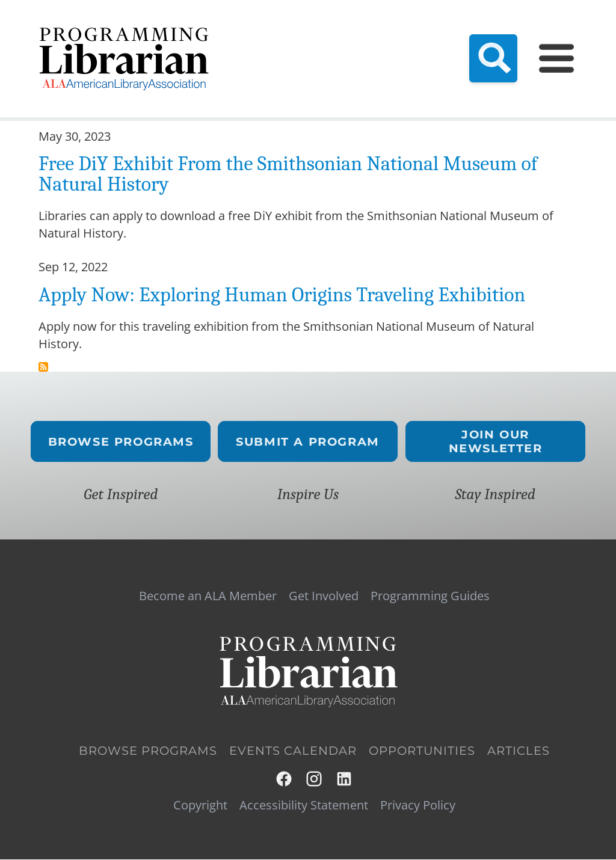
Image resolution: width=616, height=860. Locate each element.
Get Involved (324, 596)
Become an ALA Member (208, 596)
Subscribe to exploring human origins (43, 367)
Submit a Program (308, 442)
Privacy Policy (418, 805)
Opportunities (422, 751)
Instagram (315, 779)
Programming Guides (430, 596)
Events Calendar (293, 751)
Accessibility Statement (304, 805)
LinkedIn (345, 779)
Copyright (200, 805)
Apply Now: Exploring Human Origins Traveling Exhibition (282, 295)
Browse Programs (121, 442)
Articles (519, 751)
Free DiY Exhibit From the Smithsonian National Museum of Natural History (288, 174)
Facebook (285, 779)
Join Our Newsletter (495, 441)
